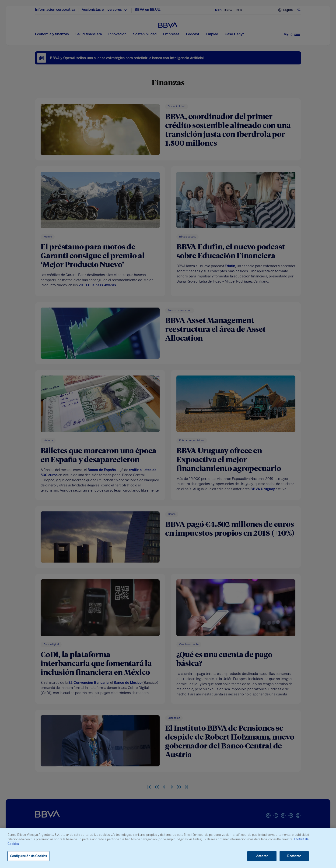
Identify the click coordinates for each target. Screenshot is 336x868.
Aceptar (262, 856)
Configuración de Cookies (28, 856)
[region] (168, 848)
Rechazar (294, 856)
